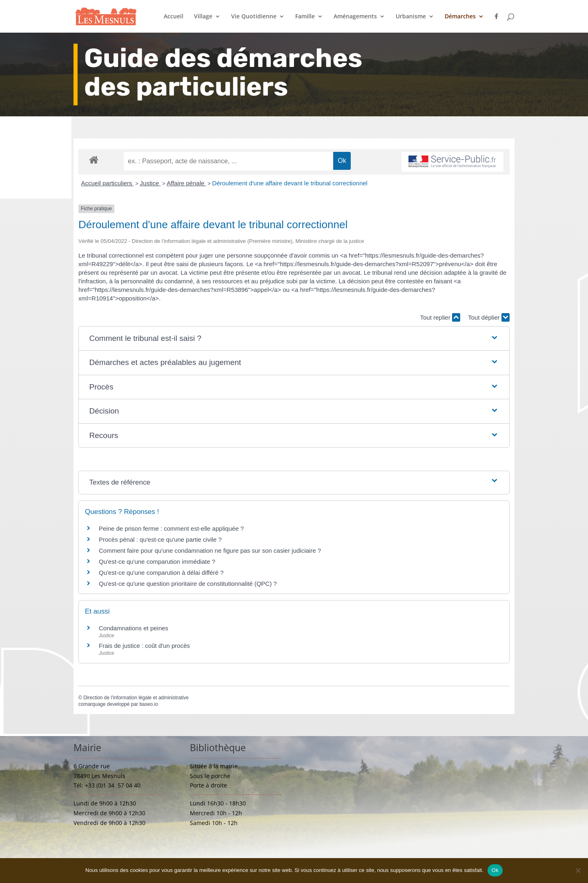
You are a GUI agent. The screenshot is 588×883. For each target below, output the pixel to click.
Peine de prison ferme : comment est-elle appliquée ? (171, 528)
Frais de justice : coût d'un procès (144, 646)
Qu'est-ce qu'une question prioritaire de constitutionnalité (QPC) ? (188, 584)
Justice (150, 183)
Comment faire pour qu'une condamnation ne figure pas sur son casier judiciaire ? (210, 550)
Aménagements (355, 17)
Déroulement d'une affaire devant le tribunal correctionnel (290, 183)
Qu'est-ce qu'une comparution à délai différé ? (161, 573)
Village (203, 17)
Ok (495, 870)
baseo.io (148, 704)
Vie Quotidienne (254, 17)
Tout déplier (489, 317)
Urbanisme (411, 17)
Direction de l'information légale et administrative (136, 698)
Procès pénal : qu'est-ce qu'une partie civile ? (160, 539)
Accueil (174, 17)
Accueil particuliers (108, 183)
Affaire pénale (186, 183)
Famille (305, 17)
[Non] (578, 870)
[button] (294, 339)
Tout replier (440, 317)
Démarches (460, 17)
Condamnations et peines (134, 628)
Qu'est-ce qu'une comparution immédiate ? (157, 562)
